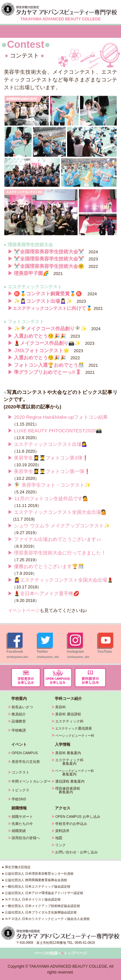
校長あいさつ (22, 707)
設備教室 (19, 721)
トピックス (20, 790)
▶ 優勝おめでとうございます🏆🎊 (46, 566)
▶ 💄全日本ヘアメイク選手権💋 (44, 593)
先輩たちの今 (22, 824)
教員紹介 (19, 714)
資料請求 (62, 831)
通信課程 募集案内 (70, 781)
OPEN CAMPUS (25, 753)
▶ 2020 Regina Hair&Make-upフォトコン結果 (58, 417)
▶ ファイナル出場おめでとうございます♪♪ (54, 539)
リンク (60, 845)
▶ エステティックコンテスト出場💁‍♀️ (48, 444)
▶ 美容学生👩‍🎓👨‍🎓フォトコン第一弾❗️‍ (49, 471)
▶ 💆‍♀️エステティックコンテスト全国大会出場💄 (60, 580)
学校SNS (19, 799)
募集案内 (64, 774)
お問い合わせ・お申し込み (76, 852)
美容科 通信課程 (68, 714)
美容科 (60, 707)
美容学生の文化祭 (26, 762)
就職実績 (19, 831)
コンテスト (20, 772)
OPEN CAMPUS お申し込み (78, 817)
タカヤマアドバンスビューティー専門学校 (60, 9)
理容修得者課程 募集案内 (66, 790)
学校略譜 (19, 730)
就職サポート (22, 817)
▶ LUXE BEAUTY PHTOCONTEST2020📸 (55, 431)
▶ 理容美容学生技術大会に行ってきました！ (57, 553)
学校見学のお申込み (71, 824)
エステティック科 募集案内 (68, 762)
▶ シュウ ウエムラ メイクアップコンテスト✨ (59, 526)
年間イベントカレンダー (31, 781)
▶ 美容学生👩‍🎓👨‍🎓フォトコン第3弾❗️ (48, 458)
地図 (59, 838)
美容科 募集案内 (68, 753)
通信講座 (74, 728)
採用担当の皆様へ (26, 838)
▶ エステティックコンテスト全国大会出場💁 (57, 512)
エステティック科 (69, 721)
